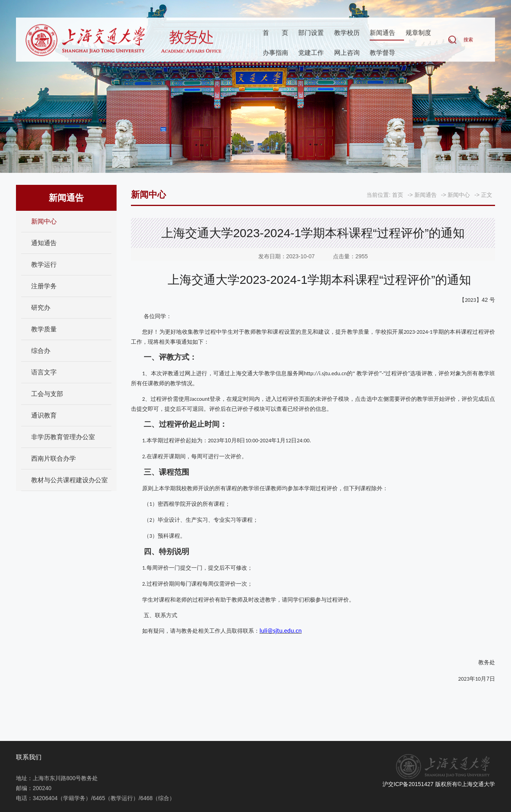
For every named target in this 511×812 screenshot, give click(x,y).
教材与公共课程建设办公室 (69, 480)
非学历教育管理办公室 (63, 437)
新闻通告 (382, 33)
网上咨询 (347, 53)
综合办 (41, 351)
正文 (487, 195)
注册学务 (44, 286)
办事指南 (275, 53)
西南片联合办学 (53, 458)
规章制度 (418, 33)
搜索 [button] (468, 40)
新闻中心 (44, 221)
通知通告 (44, 243)
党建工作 (311, 53)
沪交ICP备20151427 (408, 784)
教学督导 (382, 53)
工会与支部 (47, 394)
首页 (275, 33)
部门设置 (311, 33)
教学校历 (347, 33)
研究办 (41, 308)
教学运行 (44, 264)
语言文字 (44, 372)
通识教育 (44, 415)
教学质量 (44, 329)
